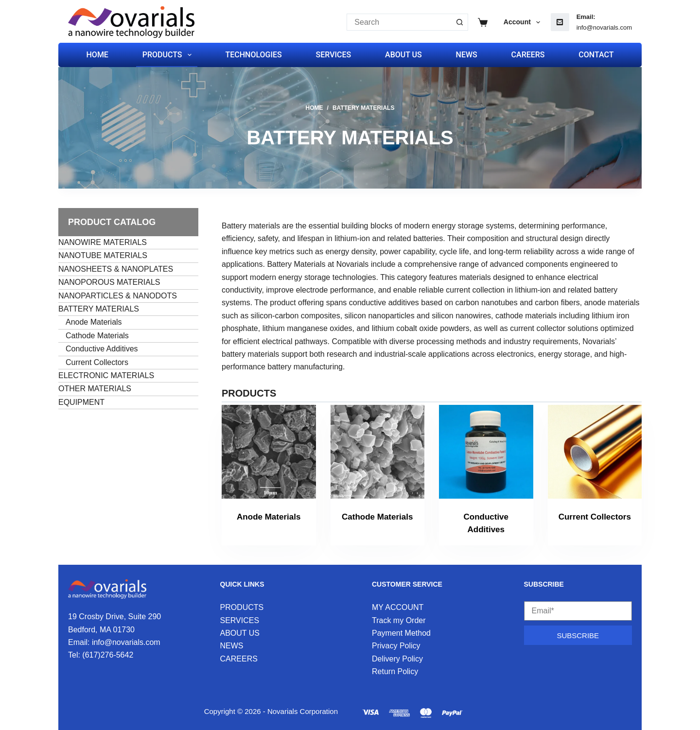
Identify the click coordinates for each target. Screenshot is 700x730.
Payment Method (401, 633)
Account (524, 22)
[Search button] (460, 22)
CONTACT (596, 55)
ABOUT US (403, 55)
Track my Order (399, 620)
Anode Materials (269, 517)
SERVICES (334, 55)
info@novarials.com (604, 27)
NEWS (467, 55)
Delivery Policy (397, 659)
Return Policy (395, 671)
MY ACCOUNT (398, 607)
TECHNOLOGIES (253, 55)
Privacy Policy (396, 646)
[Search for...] (399, 22)
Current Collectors (595, 517)
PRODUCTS (169, 55)
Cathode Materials (377, 517)
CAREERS (528, 55)
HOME (97, 55)
